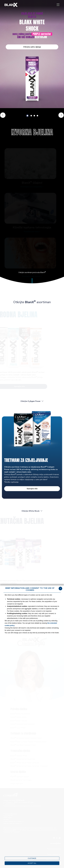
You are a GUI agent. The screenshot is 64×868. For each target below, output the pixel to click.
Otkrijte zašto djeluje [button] (32, 47)
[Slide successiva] (61, 115)
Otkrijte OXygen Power (32, 401)
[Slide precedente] (3, 115)
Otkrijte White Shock (32, 511)
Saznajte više (32, 489)
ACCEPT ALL (32, 863)
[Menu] (58, 5)
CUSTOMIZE (32, 858)
